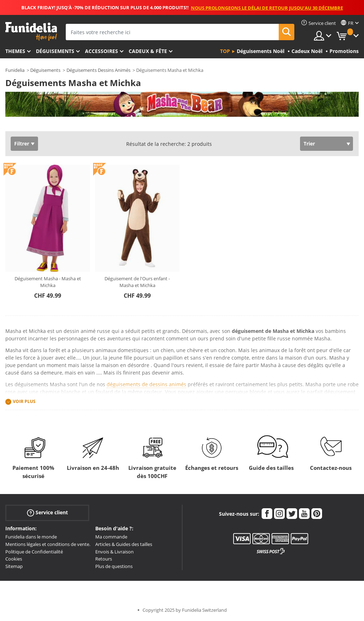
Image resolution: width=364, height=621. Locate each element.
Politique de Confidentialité (34, 552)
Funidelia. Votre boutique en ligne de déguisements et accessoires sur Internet (31, 31)
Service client (47, 513)
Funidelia (15, 70)
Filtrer (22, 144)
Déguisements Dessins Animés (98, 70)
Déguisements (55, 51)
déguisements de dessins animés (146, 384)
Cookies (14, 559)
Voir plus (24, 402)
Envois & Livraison (114, 552)
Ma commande (111, 537)
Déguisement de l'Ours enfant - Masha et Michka (137, 282)
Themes (15, 51)
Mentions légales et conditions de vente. (48, 544)
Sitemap (14, 566)
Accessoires (101, 51)
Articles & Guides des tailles (124, 544)
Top (225, 51)
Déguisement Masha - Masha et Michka (48, 282)
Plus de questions (114, 566)
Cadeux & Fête (148, 51)
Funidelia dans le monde (31, 537)
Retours (104, 559)
